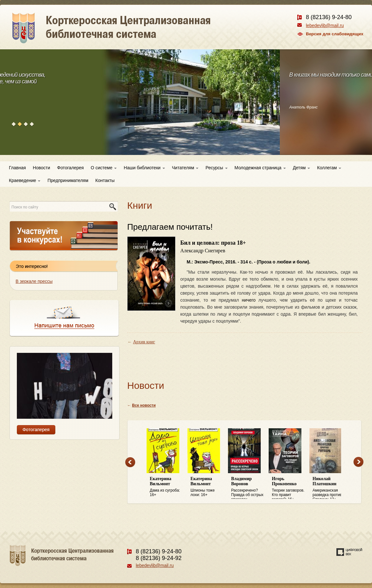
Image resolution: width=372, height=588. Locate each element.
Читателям (185, 168)
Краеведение (25, 180)
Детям (301, 168)
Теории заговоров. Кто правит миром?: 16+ (289, 488)
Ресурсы (216, 168)
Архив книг (144, 342)
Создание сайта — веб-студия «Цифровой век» (349, 552)
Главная (17, 168)
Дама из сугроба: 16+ (167, 487)
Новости (41, 168)
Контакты (105, 180)
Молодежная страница (260, 168)
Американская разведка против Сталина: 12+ (330, 488)
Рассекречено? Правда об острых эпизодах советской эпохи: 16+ (248, 488)
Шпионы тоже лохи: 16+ (208, 487)
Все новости (144, 405)
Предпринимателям (68, 180)
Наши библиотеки (144, 168)
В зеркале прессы (34, 281)
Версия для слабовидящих (335, 34)
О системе (104, 168)
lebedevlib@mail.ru (325, 25)
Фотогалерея (71, 168)
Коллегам (329, 168)
